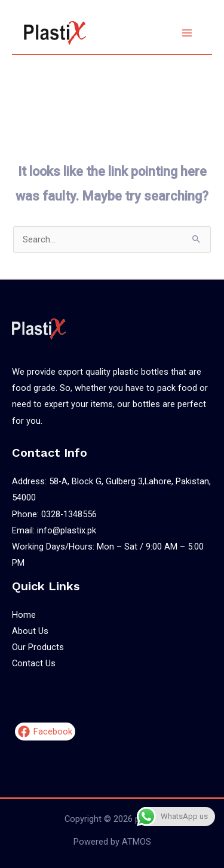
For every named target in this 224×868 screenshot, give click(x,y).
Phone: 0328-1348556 (54, 514)
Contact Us (34, 663)
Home (24, 615)
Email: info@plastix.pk (54, 530)
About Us (30, 631)
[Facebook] (45, 732)
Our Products (38, 647)
